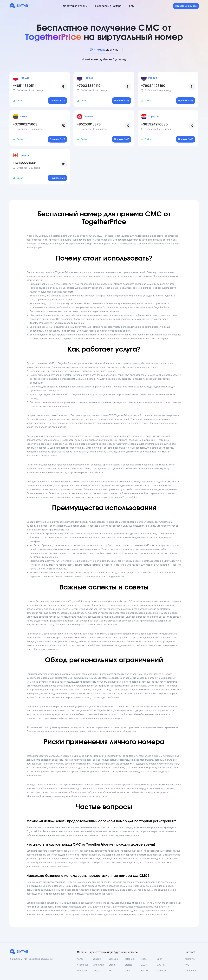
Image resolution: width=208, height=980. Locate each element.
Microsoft (82, 970)
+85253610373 (89, 124)
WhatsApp (98, 965)
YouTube (113, 959)
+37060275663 (25, 124)
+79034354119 (89, 86)
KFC (111, 970)
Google (97, 970)
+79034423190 (153, 86)
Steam (112, 965)
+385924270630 (154, 124)
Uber (159, 959)
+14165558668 (24, 163)
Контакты (190, 959)
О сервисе (191, 970)
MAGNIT (161, 965)
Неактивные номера (108, 6)
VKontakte (82, 965)
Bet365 (145, 970)
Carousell (161, 970)
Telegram (130, 959)
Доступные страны (75, 6)
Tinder (144, 959)
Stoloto (128, 965)
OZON (144, 965)
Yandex (97, 959)
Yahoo (80, 959)
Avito (127, 970)
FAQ (132, 6)
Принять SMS (57, 101)
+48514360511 (24, 86)
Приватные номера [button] (186, 6)
